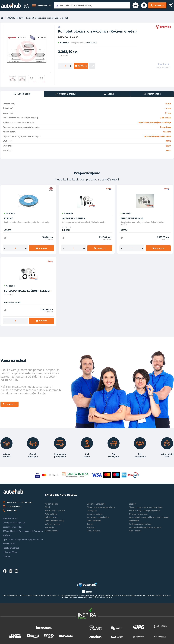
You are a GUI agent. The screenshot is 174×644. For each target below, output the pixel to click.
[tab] (22, 94)
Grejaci (90, 524)
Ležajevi (133, 504)
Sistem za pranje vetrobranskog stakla (146, 507)
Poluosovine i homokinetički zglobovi (145, 527)
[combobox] (92, 5)
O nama (6, 556)
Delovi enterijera (94, 521)
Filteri (47, 507)
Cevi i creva (134, 521)
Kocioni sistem (51, 504)
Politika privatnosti (11, 548)
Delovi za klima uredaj (55, 521)
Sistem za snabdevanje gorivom (101, 507)
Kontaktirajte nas (10, 518)
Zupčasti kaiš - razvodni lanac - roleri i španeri (149, 517)
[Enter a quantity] (65, 66)
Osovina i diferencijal (138, 514)
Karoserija (49, 527)
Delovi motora (51, 517)
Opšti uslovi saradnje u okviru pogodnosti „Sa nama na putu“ (23, 542)
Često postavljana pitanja (14, 523)
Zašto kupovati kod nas (13, 527)
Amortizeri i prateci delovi (98, 517)
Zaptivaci (91, 527)
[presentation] (22, 94)
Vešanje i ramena (52, 524)
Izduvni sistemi (51, 531)
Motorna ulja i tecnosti (55, 511)
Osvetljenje (92, 511)
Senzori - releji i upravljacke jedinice (144, 511)
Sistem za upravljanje (96, 504)
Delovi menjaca (94, 531)
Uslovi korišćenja (10, 552)
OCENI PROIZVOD (163, 68)
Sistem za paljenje (95, 514)
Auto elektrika (51, 514)
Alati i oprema (135, 531)
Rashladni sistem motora (140, 524)
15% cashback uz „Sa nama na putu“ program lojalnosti (23, 533)
